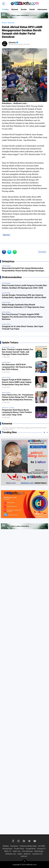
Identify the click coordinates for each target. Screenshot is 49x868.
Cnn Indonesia (27, 851)
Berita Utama (9, 408)
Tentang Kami (7, 849)
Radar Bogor (39, 851)
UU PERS (42, 846)
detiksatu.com (11, 854)
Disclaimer (14, 846)
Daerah (32, 9)
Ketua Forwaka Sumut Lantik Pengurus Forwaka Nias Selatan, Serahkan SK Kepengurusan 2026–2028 (24, 287)
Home (4, 23)
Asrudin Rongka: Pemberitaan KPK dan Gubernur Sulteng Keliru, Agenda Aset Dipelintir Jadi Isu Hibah (24, 296)
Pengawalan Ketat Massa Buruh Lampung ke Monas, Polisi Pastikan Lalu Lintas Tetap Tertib (17, 412)
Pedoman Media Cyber (28, 846)
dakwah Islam (9, 347)
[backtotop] (25, 862)
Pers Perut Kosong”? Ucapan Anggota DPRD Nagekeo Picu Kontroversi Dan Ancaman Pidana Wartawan (22, 317)
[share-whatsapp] (15, 252)
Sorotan (24, 9)
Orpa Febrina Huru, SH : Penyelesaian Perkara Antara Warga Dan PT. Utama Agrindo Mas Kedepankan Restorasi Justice (18, 397)
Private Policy (19, 849)
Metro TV (8, 851)
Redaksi (6, 846)
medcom (24, 856)
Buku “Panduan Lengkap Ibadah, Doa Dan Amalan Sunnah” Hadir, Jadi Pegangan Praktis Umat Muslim (17, 352)
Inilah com (17, 851)
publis (20, 854)
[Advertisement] (24, 558)
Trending (5, 9)
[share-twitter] (9, 252)
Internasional (43, 9)
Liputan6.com (37, 854)
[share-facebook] (4, 252)
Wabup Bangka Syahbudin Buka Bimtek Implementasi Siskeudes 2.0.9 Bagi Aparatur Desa (23, 306)
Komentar (42, 252)
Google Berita (31, 849)
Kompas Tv (41, 849)
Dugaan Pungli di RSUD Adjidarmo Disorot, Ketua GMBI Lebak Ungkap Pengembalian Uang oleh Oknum (17, 382)
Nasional (15, 9)
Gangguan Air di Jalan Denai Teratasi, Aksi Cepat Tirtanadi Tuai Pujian (23, 328)
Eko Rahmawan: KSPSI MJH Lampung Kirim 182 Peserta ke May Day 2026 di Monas (17, 367)
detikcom (27, 854)
